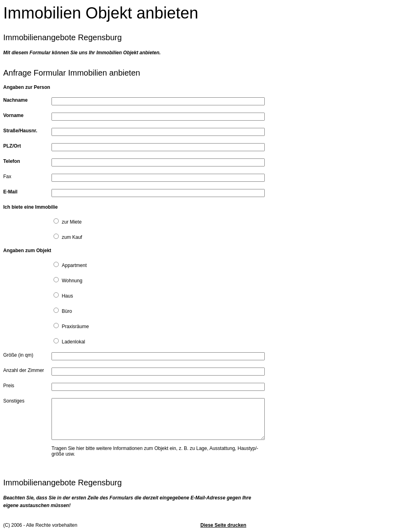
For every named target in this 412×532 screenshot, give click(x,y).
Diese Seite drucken (223, 525)
